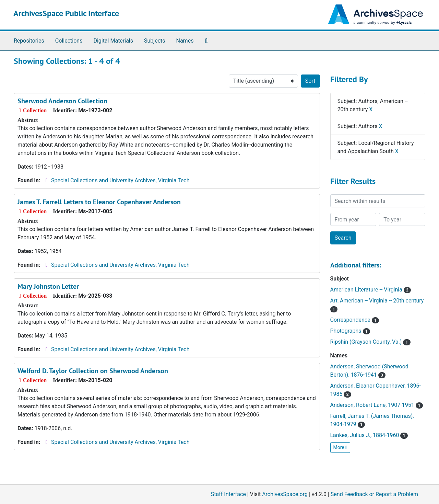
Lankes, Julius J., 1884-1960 (369, 435)
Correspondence (355, 320)
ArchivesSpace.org (285, 494)
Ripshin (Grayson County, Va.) (370, 342)
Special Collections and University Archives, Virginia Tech (120, 180)
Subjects (155, 41)
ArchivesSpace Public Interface (66, 13)
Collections (69, 41)
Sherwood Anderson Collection (62, 101)
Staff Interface (228, 494)
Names (185, 41)
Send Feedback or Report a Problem (374, 494)
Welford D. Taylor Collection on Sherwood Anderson (93, 371)
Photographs (350, 331)
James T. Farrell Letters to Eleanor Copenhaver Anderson (99, 202)
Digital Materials (113, 41)
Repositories (29, 41)
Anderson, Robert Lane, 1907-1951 (377, 405)
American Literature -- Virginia (371, 290)
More (340, 447)
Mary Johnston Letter (48, 286)
